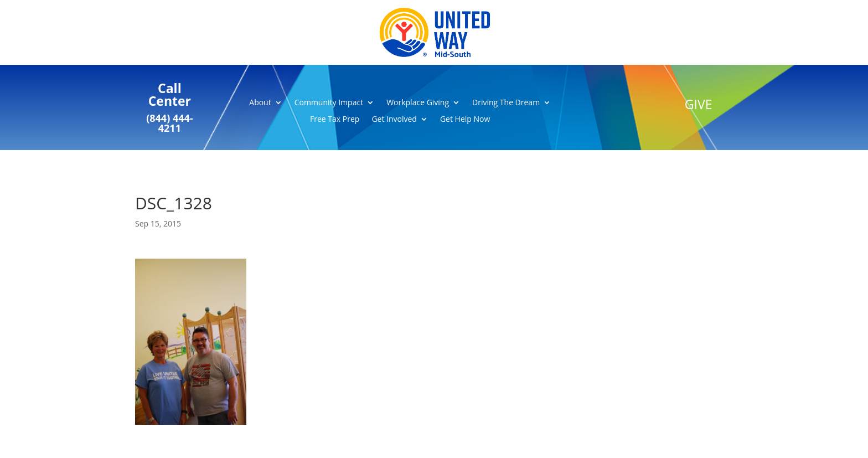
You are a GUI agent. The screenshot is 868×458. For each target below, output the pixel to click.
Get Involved (394, 120)
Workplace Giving (418, 103)
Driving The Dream (506, 103)
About (260, 103)
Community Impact (329, 103)
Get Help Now (465, 120)
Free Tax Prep (335, 120)
